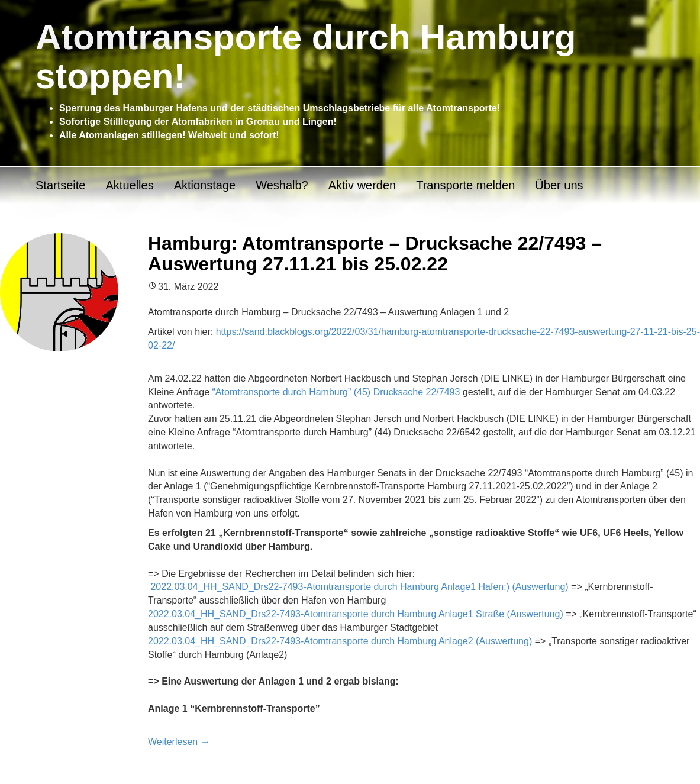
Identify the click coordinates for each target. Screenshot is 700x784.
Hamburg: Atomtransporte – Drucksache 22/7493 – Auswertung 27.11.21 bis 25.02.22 (375, 254)
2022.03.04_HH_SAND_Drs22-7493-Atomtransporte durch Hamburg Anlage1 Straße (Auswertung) (356, 614)
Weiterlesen (179, 742)
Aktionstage (205, 185)
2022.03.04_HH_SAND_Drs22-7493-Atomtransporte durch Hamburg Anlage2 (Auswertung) (340, 641)
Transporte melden (465, 185)
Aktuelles (129, 185)
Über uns (559, 185)
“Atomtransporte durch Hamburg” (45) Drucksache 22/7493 (336, 392)
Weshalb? (282, 185)
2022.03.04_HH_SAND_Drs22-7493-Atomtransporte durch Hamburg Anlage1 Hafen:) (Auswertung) (359, 587)
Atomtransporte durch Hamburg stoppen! (306, 57)
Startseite (60, 185)
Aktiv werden (362, 185)
